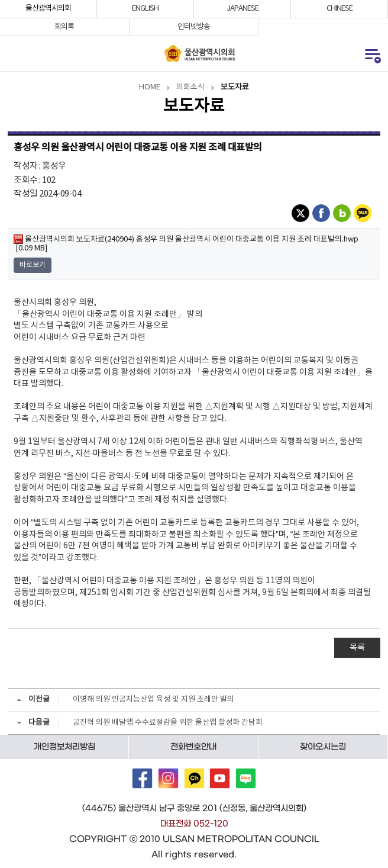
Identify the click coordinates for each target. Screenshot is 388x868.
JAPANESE (242, 9)
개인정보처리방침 (64, 747)
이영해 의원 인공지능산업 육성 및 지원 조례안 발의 (153, 700)
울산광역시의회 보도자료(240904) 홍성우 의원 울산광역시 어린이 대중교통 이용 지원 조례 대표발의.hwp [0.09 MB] (186, 244)
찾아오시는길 (323, 747)
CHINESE (339, 9)
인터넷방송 (194, 27)
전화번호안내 (193, 747)
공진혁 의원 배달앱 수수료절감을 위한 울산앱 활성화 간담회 (168, 723)
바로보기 (33, 265)
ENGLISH (145, 9)
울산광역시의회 (48, 9)
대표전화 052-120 (194, 824)
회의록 (64, 27)
